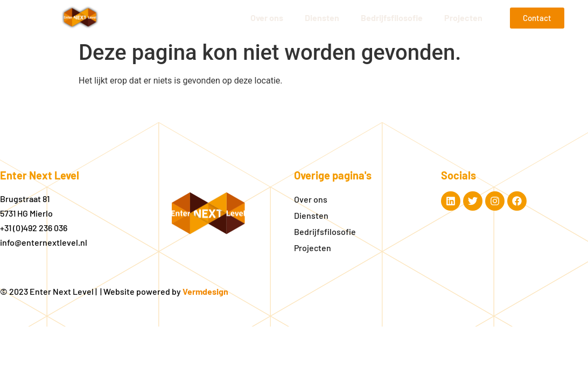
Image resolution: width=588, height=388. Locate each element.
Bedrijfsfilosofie (392, 18)
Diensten (322, 18)
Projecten (463, 18)
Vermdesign (205, 291)
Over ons (267, 18)
